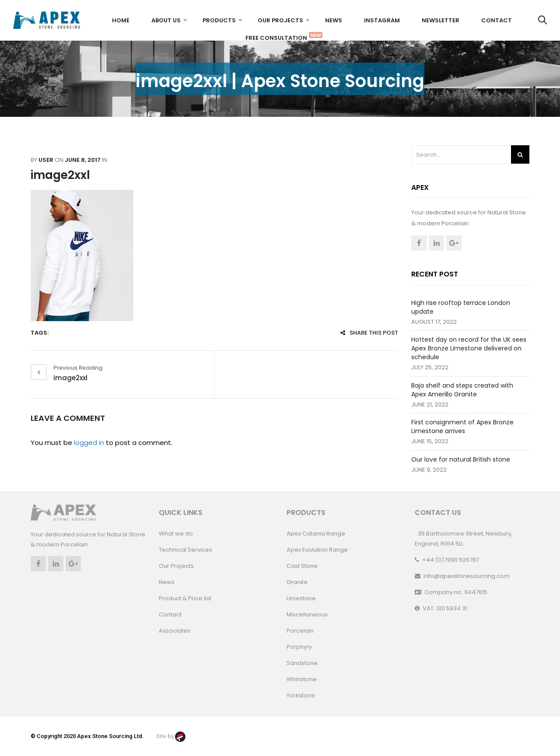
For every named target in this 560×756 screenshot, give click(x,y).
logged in (89, 443)
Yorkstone (301, 695)
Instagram (382, 20)
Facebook (419, 243)
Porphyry (299, 647)
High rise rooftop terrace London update (461, 307)
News (334, 20)
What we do (176, 534)
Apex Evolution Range (317, 550)
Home (121, 20)
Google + (454, 243)
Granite (297, 582)
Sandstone (302, 663)
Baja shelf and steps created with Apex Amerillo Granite (462, 390)
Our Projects (280, 20)
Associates (175, 631)
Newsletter (441, 20)
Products (219, 20)
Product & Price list (185, 598)
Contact (497, 20)
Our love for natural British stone (461, 459)
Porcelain (300, 631)
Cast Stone (302, 566)
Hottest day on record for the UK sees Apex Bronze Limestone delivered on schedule (469, 348)
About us (166, 20)
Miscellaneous (307, 614)
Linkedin (436, 243)
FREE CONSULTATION (280, 37)
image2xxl (60, 175)
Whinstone (302, 679)
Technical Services (185, 550)
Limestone (301, 598)
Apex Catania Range (316, 534)
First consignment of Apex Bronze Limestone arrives (462, 427)
